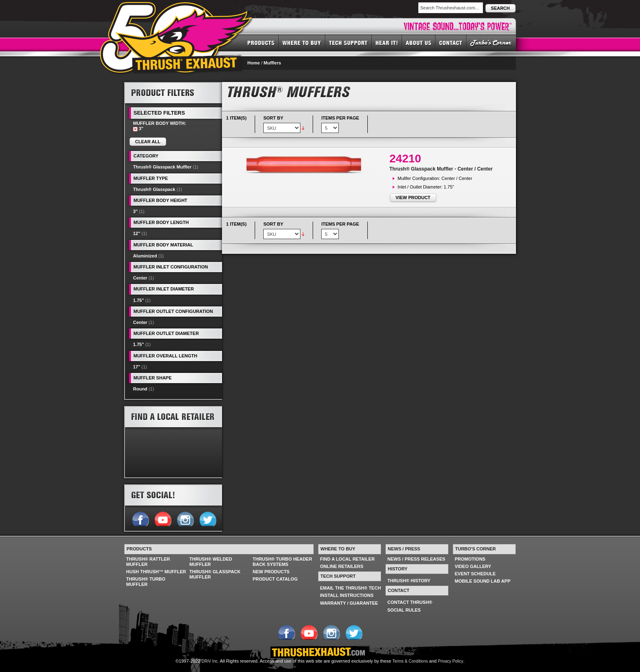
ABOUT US (419, 42)
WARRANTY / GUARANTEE (349, 603)
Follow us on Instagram (185, 518)
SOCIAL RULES (404, 610)
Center (140, 278)
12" (137, 233)
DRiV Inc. (210, 661)
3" (135, 211)
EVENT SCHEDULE (475, 574)
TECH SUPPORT (349, 42)
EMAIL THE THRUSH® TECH (350, 588)
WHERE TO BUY (302, 42)
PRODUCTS (261, 42)
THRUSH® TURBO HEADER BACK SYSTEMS (282, 562)
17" (137, 367)
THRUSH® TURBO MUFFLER (146, 582)
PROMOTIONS (470, 559)
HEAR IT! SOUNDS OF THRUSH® (387, 42)
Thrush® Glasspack (154, 189)
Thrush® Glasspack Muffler (162, 167)
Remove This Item (135, 129)
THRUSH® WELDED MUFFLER (211, 562)
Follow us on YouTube (163, 518)
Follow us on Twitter (208, 518)
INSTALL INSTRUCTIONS (347, 595)
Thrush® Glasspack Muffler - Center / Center (441, 169)
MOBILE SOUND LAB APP (483, 581)
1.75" (139, 300)
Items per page (340, 118)
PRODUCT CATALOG (275, 579)
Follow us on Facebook (140, 518)
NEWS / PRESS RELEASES (416, 559)
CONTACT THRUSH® (410, 602)
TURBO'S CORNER (491, 42)
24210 (405, 159)
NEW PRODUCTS (271, 572)
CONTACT (451, 42)
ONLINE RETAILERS (342, 566)
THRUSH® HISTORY (409, 581)
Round (140, 389)
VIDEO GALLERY (473, 566)
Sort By (273, 118)
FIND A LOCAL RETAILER (347, 559)
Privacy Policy (451, 661)
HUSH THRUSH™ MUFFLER (156, 572)
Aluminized (145, 256)
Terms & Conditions (410, 661)
